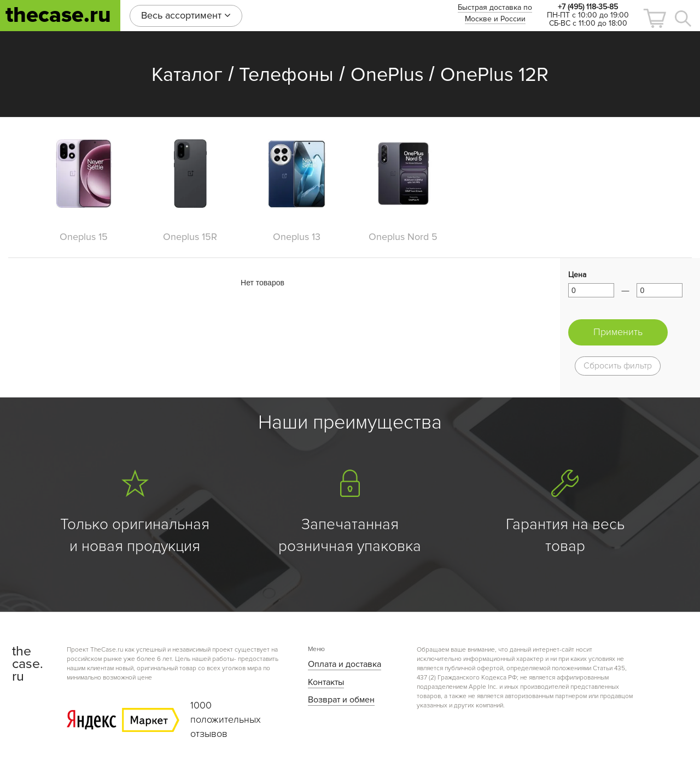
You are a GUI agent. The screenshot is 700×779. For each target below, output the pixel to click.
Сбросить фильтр (618, 366)
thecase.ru (58, 15)
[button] (655, 18)
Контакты (326, 682)
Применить (618, 332)
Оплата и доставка (345, 664)
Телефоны (286, 75)
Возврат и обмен (341, 700)
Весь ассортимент (186, 15)
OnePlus (387, 75)
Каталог (187, 75)
